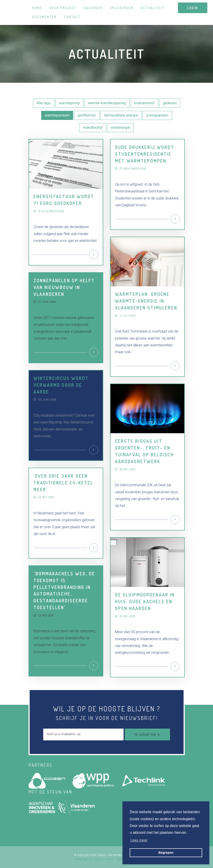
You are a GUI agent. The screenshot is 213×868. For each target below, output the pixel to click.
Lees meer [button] (139, 840)
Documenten (44, 17)
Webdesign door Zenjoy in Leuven (94, 859)
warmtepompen (57, 115)
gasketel (170, 103)
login (193, 8)
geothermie (87, 115)
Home (37, 8)
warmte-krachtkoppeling (107, 103)
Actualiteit (153, 8)
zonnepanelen (157, 115)
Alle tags (44, 103)
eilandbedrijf (93, 128)
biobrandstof (144, 103)
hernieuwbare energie (121, 115)
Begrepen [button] (166, 853)
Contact (72, 17)
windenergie (120, 128)
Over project (63, 8)
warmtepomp (69, 103)
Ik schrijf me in (147, 734)
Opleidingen (122, 8)
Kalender (93, 8)
